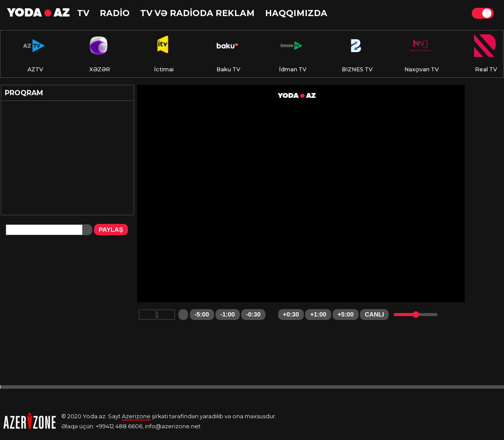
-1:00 (228, 314)
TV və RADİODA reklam (197, 13)
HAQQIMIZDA (296, 13)
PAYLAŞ (111, 230)
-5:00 (202, 314)
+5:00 (345, 314)
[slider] (416, 315)
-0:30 (253, 314)
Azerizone (136, 416)
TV (83, 13)
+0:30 (291, 314)
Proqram (24, 93)
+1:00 (318, 314)
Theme (483, 13)
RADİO (115, 13)
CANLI (374, 314)
